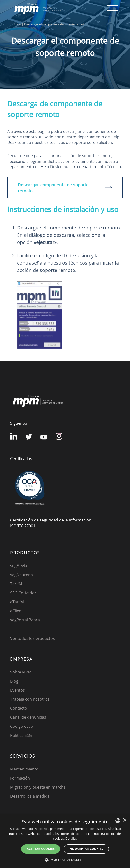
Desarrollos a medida (30, 796)
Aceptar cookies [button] (41, 849)
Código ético (22, 726)
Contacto (19, 708)
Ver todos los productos (32, 638)
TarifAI (16, 584)
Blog (14, 681)
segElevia (19, 566)
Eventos (18, 690)
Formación (20, 778)
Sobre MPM (21, 672)
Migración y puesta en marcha (38, 787)
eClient (17, 611)
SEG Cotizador (23, 593)
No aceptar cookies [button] (86, 849)
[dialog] (65, 841)
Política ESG (21, 735)
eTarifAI (17, 602)
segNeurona (22, 575)
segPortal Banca (25, 620)
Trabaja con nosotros (30, 699)
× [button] (125, 820)
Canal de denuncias (28, 717)
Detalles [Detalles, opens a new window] (71, 839)
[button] (65, 860)
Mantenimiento (24, 769)
